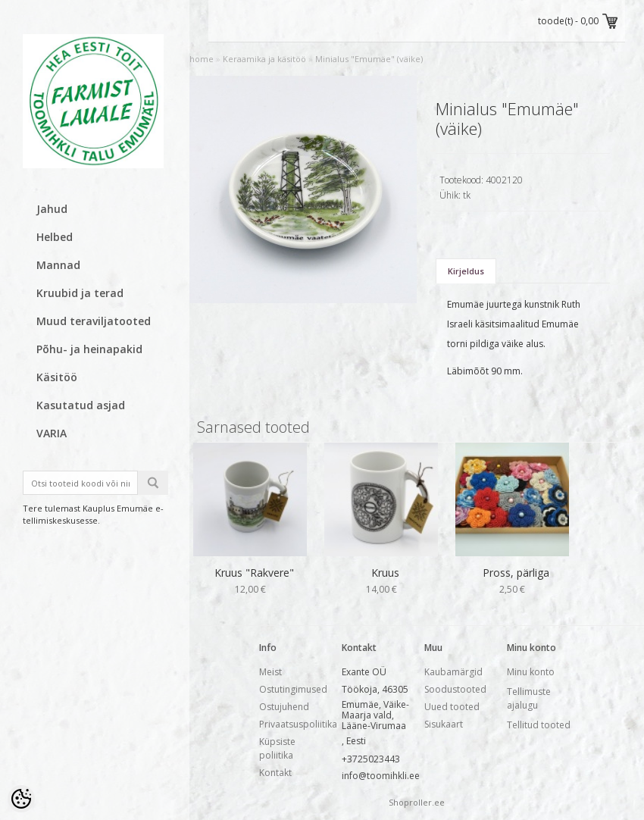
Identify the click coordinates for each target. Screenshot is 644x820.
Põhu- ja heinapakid (89, 349)
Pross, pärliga (516, 573)
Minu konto (531, 672)
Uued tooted (452, 707)
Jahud (52, 209)
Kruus (385, 573)
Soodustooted (455, 689)
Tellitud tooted (539, 725)
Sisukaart (444, 724)
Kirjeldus (466, 271)
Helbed (55, 237)
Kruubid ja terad (80, 293)
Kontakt (275, 773)
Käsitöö (57, 377)
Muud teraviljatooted (94, 321)
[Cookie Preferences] (21, 799)
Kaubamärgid (453, 672)
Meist (270, 672)
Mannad (58, 265)
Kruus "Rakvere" (254, 573)
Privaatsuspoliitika (298, 724)
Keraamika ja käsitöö (264, 59)
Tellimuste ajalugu (529, 698)
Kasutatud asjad (81, 405)
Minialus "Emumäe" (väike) (369, 59)
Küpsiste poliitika (277, 748)
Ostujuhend (284, 707)
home (202, 59)
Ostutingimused (293, 689)
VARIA (52, 433)
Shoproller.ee (417, 802)
